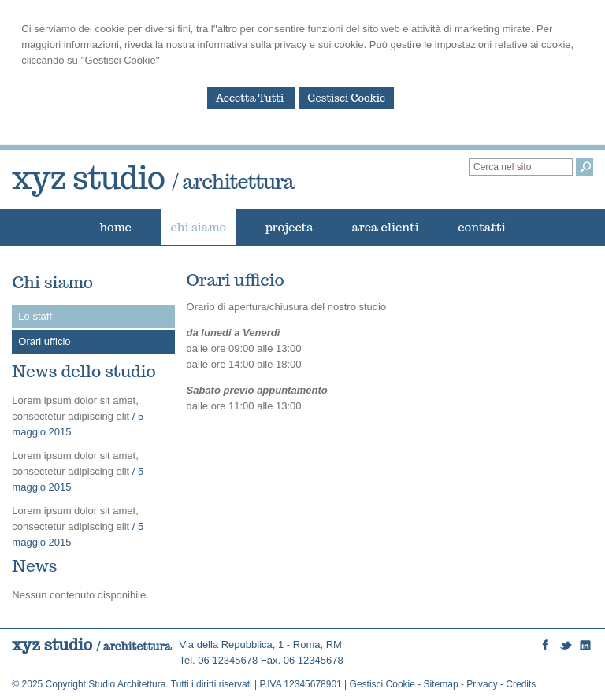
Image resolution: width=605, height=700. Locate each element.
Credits (521, 684)
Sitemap (441, 684)
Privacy (482, 684)
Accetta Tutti (251, 98)
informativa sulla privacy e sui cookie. (282, 44)
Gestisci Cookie (346, 98)
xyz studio (153, 177)
